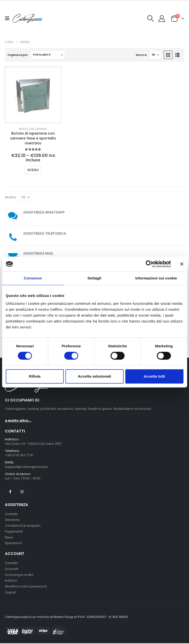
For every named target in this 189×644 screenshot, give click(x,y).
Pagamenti (14, 532)
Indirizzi (11, 581)
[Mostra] (155, 55)
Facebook (10, 492)
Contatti (11, 514)
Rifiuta (35, 376)
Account (12, 569)
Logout (10, 593)
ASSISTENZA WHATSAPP (44, 212)
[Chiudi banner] (182, 264)
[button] (151, 18)
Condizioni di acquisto (23, 526)
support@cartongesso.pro (27, 467)
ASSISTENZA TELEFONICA (45, 233)
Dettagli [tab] (95, 278)
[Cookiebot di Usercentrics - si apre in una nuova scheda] (149, 264)
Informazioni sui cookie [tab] (156, 278)
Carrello (12, 563)
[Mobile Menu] (9, 18)
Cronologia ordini (19, 575)
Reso (9, 538)
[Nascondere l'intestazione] (27, 18)
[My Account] (162, 19)
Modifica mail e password (26, 587)
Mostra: (141, 55)
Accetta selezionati (94, 376)
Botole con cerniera (33, 129)
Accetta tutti (154, 376)
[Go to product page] (33, 95)
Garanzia (12, 520)
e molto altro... (18, 421)
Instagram (22, 492)
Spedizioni (13, 544)
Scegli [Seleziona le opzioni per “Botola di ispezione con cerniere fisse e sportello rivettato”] (33, 170)
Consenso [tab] (33, 278)
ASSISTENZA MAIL (38, 253)
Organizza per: (18, 55)
